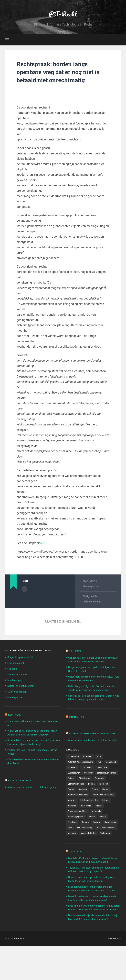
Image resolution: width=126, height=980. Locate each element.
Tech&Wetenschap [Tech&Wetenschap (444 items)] (104, 842)
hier (43, 544)
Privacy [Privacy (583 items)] (107, 831)
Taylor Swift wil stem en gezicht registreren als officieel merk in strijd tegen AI (91, 892)
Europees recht (17, 664)
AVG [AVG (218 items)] (104, 768)
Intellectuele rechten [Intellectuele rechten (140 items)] (78, 814)
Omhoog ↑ (115, 972)
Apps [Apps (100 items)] (102, 762)
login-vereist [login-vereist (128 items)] (74, 819)
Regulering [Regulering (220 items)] (73, 836)
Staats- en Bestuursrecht (23, 686)
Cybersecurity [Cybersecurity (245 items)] (91, 779)
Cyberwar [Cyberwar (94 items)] (107, 779)
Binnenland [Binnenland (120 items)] (73, 774)
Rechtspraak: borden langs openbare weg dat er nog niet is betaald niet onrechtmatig (62, 73)
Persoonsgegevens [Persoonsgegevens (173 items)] (77, 831)
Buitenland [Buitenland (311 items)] (89, 774)
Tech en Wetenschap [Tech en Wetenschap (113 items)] (78, 848)
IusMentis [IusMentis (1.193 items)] (110, 814)
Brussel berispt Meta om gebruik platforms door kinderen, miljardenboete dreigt (32, 747)
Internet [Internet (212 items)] (97, 814)
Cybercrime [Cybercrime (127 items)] (73, 779)
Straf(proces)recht (19, 692)
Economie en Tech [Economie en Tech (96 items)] (109, 791)
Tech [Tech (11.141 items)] (87, 842)
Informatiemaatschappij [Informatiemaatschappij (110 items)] (80, 808)
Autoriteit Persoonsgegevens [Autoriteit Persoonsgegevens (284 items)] (82, 768)
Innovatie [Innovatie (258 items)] (102, 808)
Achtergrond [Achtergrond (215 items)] (74, 762)
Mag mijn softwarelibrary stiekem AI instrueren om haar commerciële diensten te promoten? (94, 940)
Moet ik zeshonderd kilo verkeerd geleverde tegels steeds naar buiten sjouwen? (90, 927)
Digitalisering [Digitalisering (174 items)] (74, 791)
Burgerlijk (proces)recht (22, 658)
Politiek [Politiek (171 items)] (95, 831)
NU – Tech (76, 652)
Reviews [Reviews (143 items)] (87, 836)
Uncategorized (91, 587)
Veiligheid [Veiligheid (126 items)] (98, 848)
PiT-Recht (63, 14)
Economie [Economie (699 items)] (90, 791)
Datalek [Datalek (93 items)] (98, 785)
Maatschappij (16, 681)
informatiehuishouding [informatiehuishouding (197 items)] (103, 802)
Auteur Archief (24, 590)
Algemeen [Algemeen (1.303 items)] (90, 762)
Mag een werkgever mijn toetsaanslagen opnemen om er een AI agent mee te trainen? (93, 914)
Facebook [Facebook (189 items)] (85, 796)
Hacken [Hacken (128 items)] (83, 802)
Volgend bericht (92, 603)
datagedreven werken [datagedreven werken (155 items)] (79, 785)
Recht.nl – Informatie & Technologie (84, 735)
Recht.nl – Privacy (21, 787)
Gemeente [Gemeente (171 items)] (111, 796)
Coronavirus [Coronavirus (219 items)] (105, 774)
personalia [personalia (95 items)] (100, 825)
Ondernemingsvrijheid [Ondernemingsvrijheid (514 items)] (79, 825)
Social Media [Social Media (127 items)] (74, 842)
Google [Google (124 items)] (71, 802)
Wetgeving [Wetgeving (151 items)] (95, 854)
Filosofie (13, 669)
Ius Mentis (76, 872)
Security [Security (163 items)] (100, 836)
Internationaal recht (19, 675)
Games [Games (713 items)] (98, 796)
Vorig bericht (90, 598)
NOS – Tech (16, 715)
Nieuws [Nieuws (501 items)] (88, 819)
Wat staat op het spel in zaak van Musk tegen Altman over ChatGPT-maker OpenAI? (31, 734)
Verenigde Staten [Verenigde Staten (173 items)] (76, 854)
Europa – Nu (77, 717)
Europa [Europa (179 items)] (71, 796)
